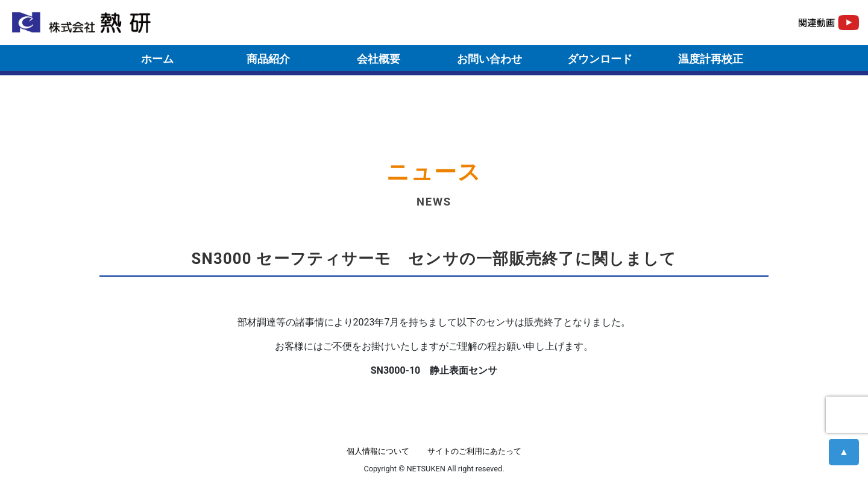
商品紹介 (268, 59)
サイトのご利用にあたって (474, 451)
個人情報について (378, 451)
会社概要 (379, 59)
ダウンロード (600, 59)
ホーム (157, 59)
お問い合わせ (489, 59)
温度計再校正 (711, 59)
